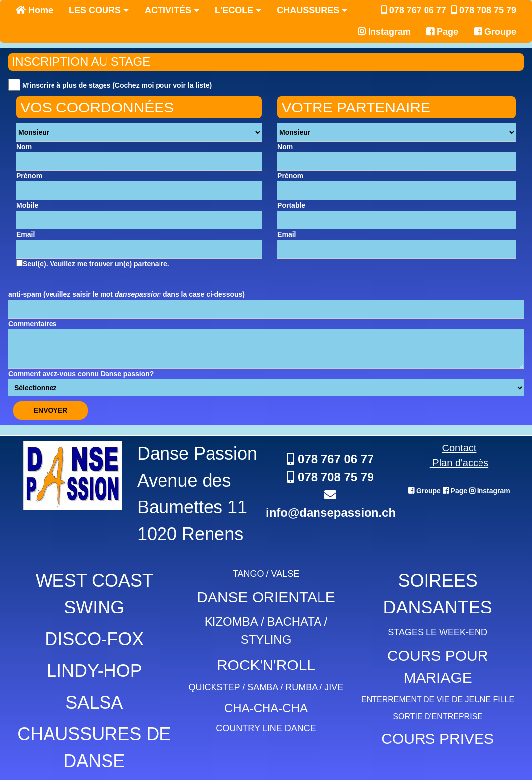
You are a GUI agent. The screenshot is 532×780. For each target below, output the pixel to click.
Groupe (495, 32)
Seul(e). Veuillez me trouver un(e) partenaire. (93, 264)
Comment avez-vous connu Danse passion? (81, 374)
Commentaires (32, 324)
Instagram (384, 32)
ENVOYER (51, 410)
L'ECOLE (238, 10)
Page (442, 32)
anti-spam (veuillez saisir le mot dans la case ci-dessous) (127, 294)
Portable (291, 205)
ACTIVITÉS (172, 10)
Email (26, 234)
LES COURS (99, 10)
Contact (459, 448)
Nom (24, 147)
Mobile (27, 205)
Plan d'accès (459, 463)
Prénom (29, 176)
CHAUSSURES (312, 10)
